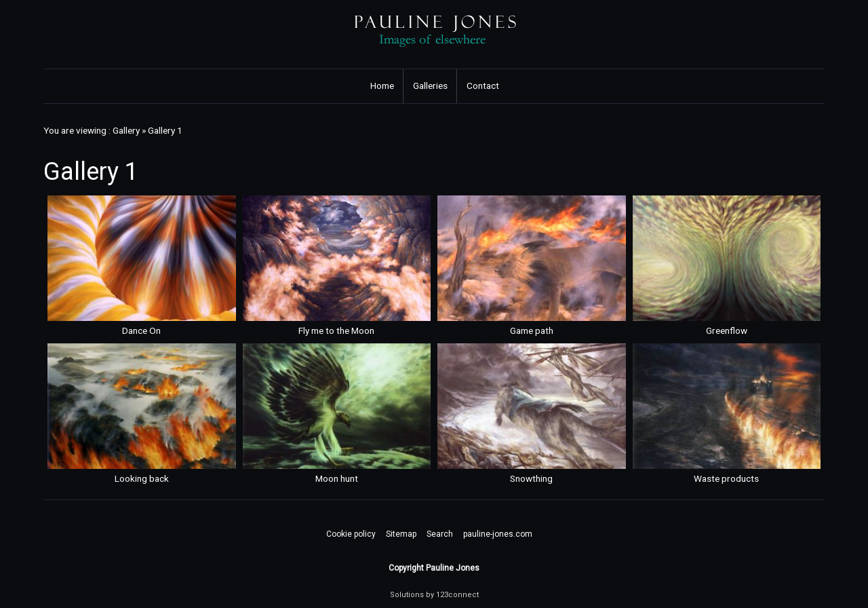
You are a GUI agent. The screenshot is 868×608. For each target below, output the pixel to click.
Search (440, 534)
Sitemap (401, 534)
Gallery (126, 130)
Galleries (430, 85)
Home (382, 85)
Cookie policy (351, 534)
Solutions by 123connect (434, 595)
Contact (483, 85)
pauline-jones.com (498, 534)
